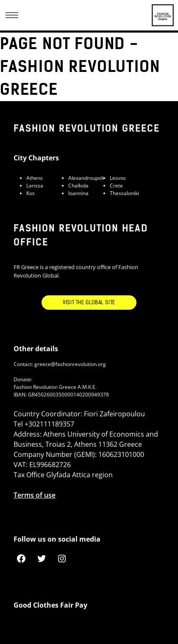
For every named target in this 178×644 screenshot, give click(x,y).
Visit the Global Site (89, 303)
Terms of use (35, 495)
